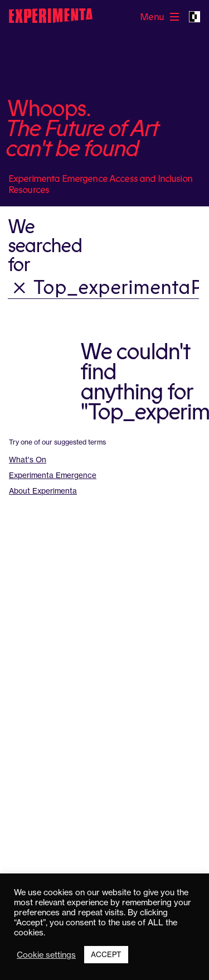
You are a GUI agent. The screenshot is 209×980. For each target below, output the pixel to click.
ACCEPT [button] (106, 954)
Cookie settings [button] (46, 955)
